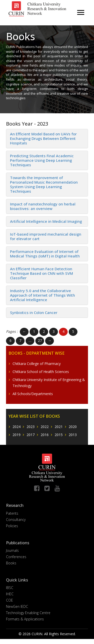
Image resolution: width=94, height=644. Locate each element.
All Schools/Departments (33, 394)
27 (40, 340)
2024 (17, 427)
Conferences (16, 557)
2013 (73, 435)
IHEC (10, 594)
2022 (45, 427)
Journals (12, 550)
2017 (31, 435)
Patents (12, 513)
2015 (59, 435)
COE (10, 600)
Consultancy (16, 520)
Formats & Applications (25, 619)
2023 (31, 427)
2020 (73, 427)
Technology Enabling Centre (28, 613)
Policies (12, 526)
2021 (59, 427)
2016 (45, 435)
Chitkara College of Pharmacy (37, 364)
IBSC (10, 588)
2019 (17, 435)
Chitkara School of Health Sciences (41, 372)
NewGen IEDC (17, 606)
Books (11, 563)
